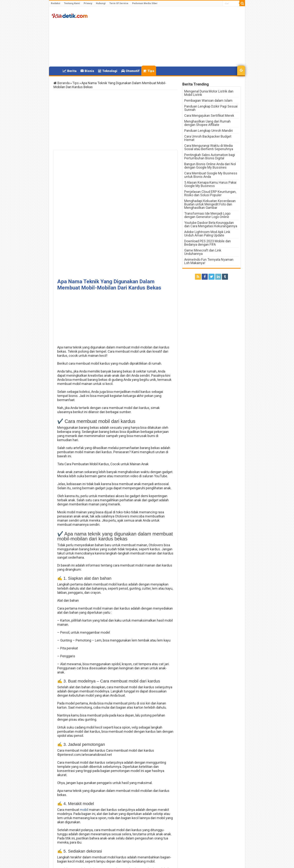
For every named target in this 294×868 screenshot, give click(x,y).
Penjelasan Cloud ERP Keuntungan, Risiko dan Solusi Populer (210, 193)
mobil (84, 688)
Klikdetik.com (67, 862)
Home (56, 70)
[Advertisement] (174, 36)
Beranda (62, 83)
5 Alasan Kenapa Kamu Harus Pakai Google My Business (210, 184)
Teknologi (108, 71)
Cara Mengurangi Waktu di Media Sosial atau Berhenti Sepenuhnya (209, 147)
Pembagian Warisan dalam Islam (208, 100)
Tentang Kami (72, 3)
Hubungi (101, 3)
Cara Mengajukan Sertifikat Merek (209, 116)
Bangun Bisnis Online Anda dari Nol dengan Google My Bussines (210, 166)
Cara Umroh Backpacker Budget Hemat (208, 138)
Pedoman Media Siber (145, 3)
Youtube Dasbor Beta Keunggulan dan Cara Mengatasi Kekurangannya (211, 224)
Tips (149, 71)
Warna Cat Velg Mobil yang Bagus (151, 842)
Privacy (88, 3)
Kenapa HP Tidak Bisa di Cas (80, 841)
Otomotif (130, 71)
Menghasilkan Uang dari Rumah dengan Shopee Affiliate (207, 123)
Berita (70, 71)
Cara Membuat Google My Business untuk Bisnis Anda (211, 175)
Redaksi (56, 3)
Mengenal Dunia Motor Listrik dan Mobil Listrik (209, 93)
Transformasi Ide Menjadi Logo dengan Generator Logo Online (207, 215)
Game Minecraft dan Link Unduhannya (203, 252)
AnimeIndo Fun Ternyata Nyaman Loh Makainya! (209, 261)
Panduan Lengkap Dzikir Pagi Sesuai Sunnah (211, 108)
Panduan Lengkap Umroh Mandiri (209, 131)
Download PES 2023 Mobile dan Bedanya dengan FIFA (208, 243)
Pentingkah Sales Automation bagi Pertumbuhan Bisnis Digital (210, 156)
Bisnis (87, 71)
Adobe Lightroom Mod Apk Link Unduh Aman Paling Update (207, 234)
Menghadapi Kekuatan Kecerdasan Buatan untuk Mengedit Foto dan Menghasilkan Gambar (210, 204)
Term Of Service (119, 3)
